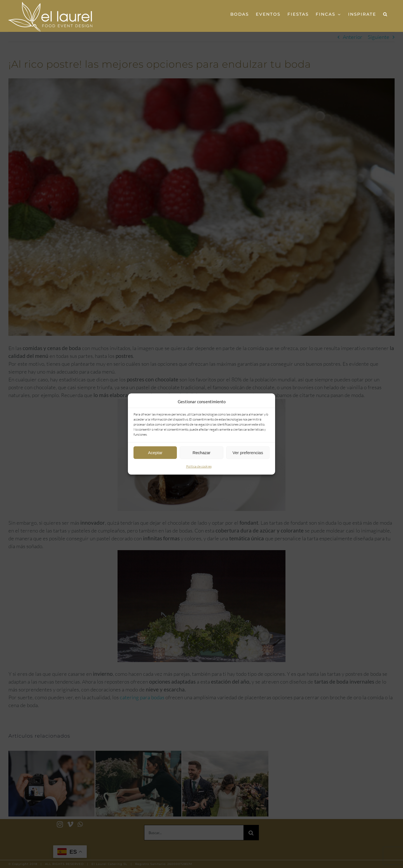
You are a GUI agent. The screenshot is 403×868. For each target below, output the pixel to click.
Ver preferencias (248, 453)
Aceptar (155, 453)
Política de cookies (199, 466)
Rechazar (201, 453)
